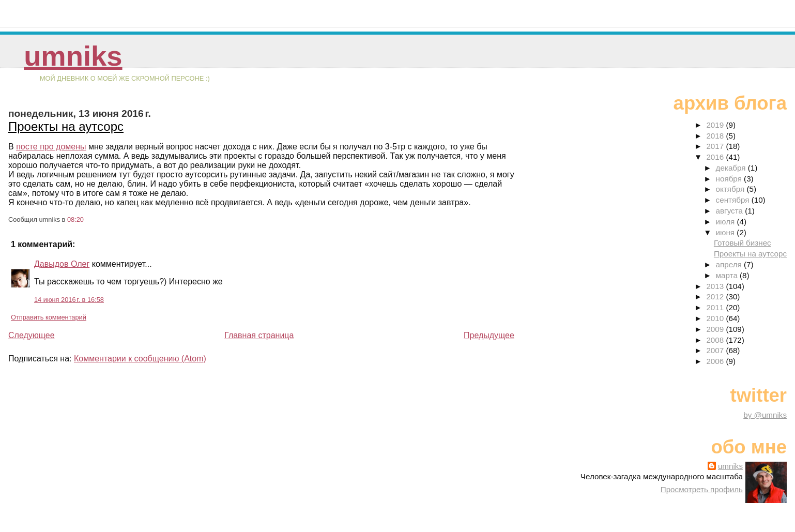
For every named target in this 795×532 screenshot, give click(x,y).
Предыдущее (489, 335)
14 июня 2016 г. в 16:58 (69, 300)
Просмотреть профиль (702, 489)
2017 (716, 146)
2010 (716, 318)
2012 (716, 297)
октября (731, 189)
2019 (716, 125)
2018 (716, 136)
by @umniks (765, 415)
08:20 (75, 219)
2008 (716, 340)
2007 (716, 350)
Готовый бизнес (743, 243)
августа (731, 211)
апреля (730, 264)
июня (727, 232)
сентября (734, 200)
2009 (716, 329)
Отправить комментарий (49, 317)
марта (728, 275)
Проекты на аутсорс (66, 126)
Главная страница (259, 335)
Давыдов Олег (62, 264)
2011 (716, 307)
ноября (730, 179)
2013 (716, 286)
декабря (732, 168)
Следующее (32, 335)
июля (727, 222)
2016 (716, 157)
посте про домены (51, 147)
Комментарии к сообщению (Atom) (140, 359)
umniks (73, 56)
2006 (716, 361)
